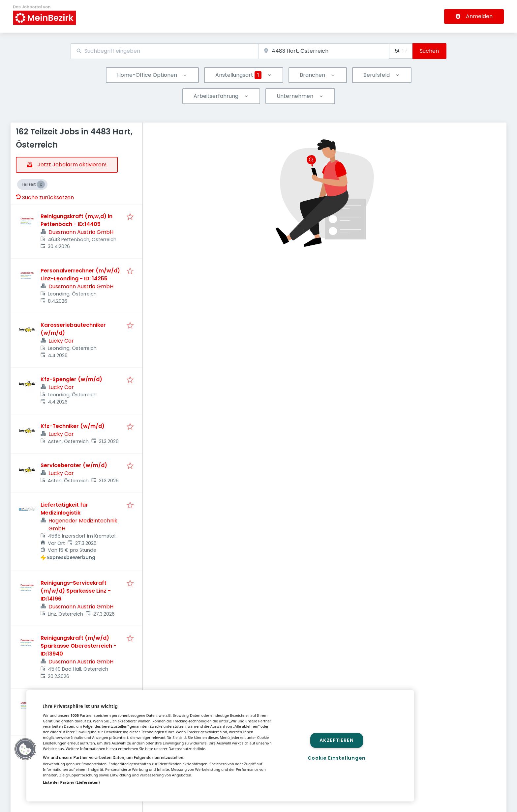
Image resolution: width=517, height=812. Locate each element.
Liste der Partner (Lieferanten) (71, 782)
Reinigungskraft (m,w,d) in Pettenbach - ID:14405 (76, 220)
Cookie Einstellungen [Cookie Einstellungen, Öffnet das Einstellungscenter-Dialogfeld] (337, 758)
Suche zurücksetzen (45, 197)
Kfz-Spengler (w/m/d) (71, 379)
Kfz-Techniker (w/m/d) (73, 426)
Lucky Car (61, 341)
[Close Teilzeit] (41, 184)
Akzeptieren (336, 740)
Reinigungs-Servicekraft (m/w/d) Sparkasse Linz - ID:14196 (76, 591)
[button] (25, 749)
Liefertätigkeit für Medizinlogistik (64, 509)
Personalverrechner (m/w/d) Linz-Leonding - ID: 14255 (80, 275)
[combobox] (164, 51)
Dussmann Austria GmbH (81, 232)
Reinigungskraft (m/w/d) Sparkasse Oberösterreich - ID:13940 (78, 646)
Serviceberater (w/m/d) (74, 465)
